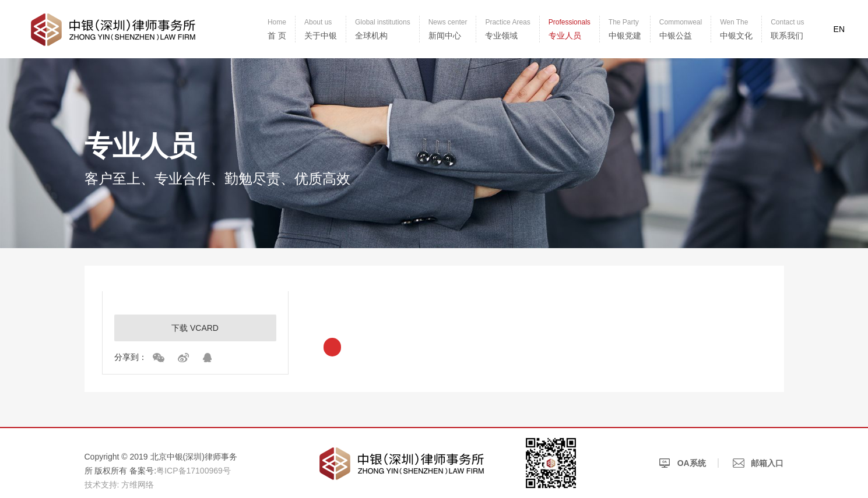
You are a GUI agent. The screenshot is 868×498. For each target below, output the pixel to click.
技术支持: (102, 485)
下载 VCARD (195, 328)
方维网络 (138, 485)
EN (839, 29)
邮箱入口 (758, 463)
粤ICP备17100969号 (194, 471)
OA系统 (682, 463)
